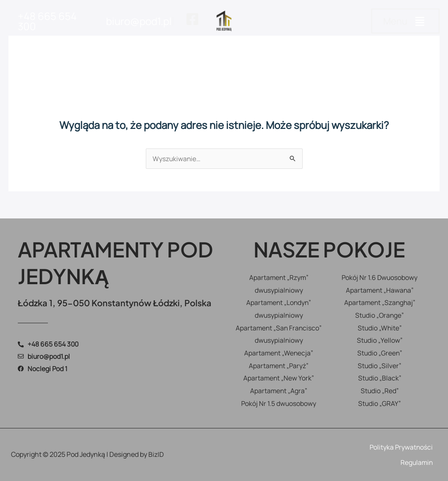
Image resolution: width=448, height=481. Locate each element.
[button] (405, 21)
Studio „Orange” (380, 315)
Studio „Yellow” (380, 340)
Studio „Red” (380, 391)
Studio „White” (380, 328)
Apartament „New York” (279, 378)
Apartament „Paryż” (279, 366)
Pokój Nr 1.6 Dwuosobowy (380, 277)
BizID (156, 454)
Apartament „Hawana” (380, 290)
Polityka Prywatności (401, 447)
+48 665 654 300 (47, 21)
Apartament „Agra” (279, 391)
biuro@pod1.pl (139, 21)
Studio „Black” (380, 378)
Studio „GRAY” (380, 403)
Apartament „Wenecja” (279, 353)
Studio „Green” (380, 353)
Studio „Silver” (380, 366)
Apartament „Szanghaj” (380, 302)
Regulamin (416, 462)
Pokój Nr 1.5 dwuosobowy (279, 403)
